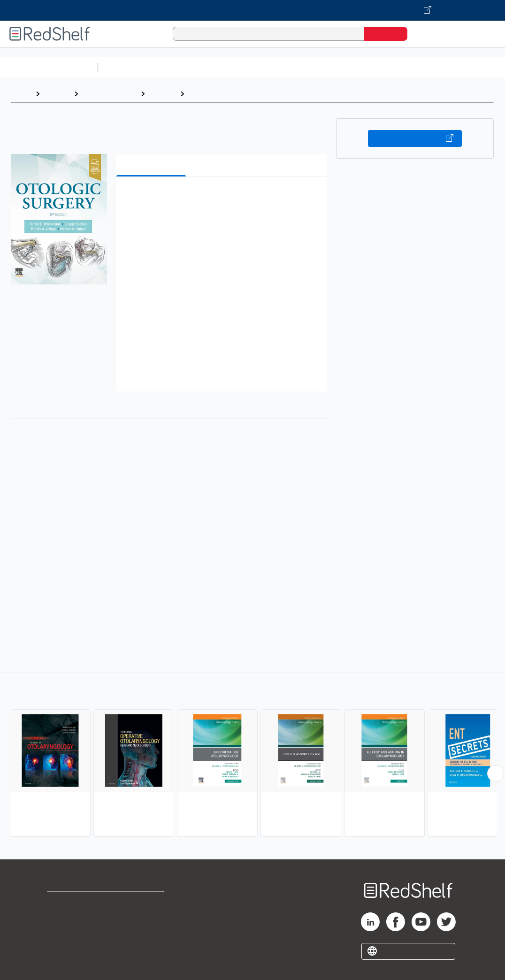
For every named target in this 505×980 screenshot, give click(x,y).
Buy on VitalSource (415, 138)
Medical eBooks (109, 94)
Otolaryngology (216, 94)
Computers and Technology (268, 67)
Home (21, 94)
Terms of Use (149, 903)
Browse (57, 94)
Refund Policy (149, 918)
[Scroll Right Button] (496, 773)
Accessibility (147, 933)
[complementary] (252, 756)
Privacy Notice (73, 933)
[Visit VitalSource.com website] (252, 10)
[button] (223, 198)
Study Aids (127, 67)
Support (61, 918)
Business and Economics (364, 67)
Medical (162, 94)
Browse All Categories (49, 67)
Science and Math (184, 67)
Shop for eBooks (77, 903)
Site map (62, 948)
